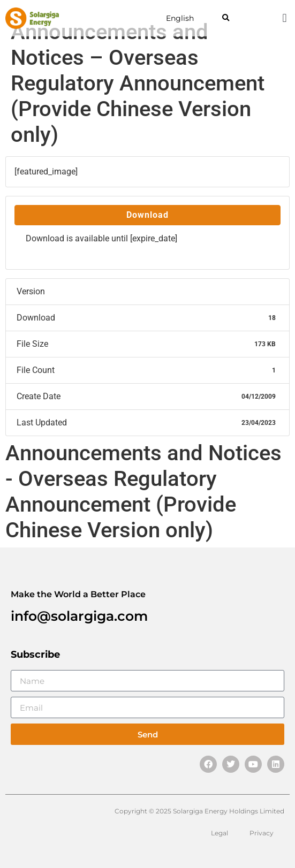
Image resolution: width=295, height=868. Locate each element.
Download (147, 215)
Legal (220, 833)
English (180, 18)
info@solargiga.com (79, 616)
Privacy (262, 833)
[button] (226, 18)
